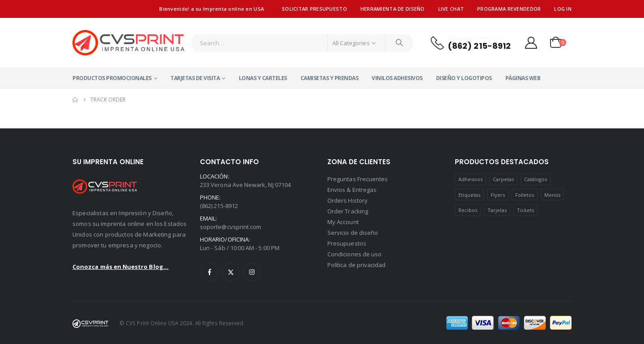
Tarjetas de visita (195, 78)
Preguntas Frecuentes (358, 179)
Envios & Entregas (352, 190)
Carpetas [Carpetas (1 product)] (504, 179)
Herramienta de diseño (393, 9)
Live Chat (451, 9)
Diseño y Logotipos (464, 78)
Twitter (231, 272)
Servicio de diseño (353, 233)
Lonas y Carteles (263, 78)
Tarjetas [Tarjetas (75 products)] (497, 210)
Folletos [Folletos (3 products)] (525, 195)
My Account (343, 222)
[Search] (399, 43)
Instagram (252, 272)
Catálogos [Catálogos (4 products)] (536, 179)
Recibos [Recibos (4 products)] (468, 210)
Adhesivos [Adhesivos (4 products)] (471, 179)
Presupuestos (347, 243)
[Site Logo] (128, 43)
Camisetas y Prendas (330, 78)
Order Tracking (348, 211)
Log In (563, 9)
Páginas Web (523, 78)
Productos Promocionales (112, 78)
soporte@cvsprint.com (231, 227)
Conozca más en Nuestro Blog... (121, 267)
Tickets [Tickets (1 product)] (525, 210)
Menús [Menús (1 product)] (552, 195)
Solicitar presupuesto (314, 9)
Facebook (210, 272)
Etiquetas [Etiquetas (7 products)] (470, 195)
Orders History (347, 200)
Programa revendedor (509, 9)
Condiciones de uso (354, 254)
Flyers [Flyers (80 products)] (498, 195)
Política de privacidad (356, 265)
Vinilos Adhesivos (397, 78)
